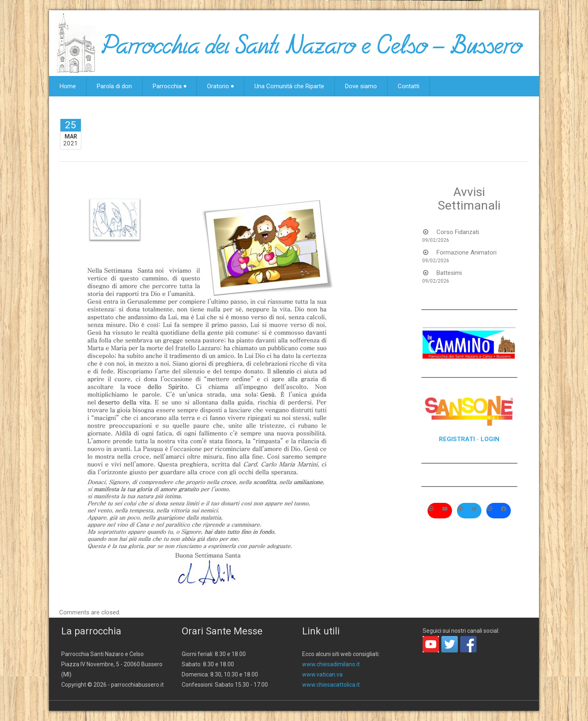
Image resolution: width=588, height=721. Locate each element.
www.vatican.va (322, 674)
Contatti (409, 86)
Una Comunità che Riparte (289, 86)
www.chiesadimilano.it (331, 664)
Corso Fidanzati (458, 232)
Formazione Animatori (467, 252)
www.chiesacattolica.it (331, 685)
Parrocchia (169, 86)
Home (68, 86)
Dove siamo (361, 86)
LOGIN (490, 439)
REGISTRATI (457, 439)
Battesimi (449, 273)
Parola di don (114, 86)
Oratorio (220, 86)
